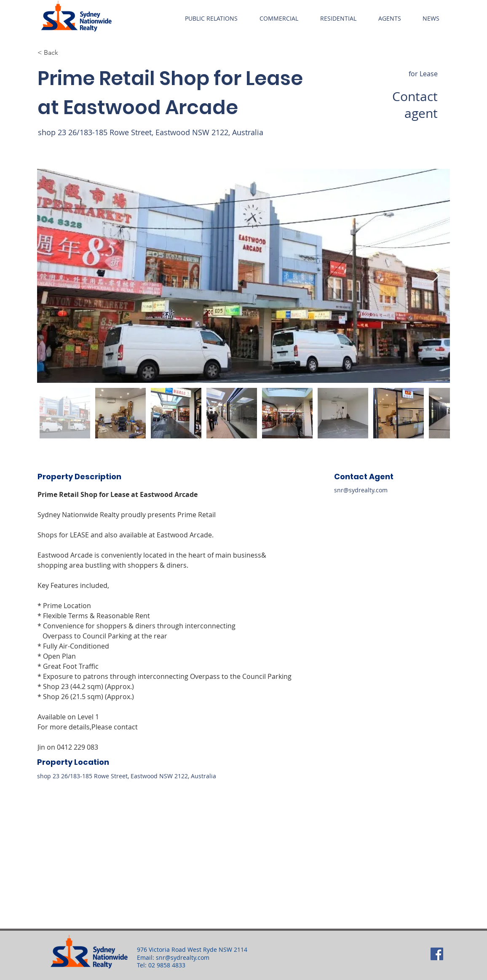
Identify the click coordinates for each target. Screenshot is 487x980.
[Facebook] (437, 954)
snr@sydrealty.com (361, 490)
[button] (211, 19)
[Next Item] (435, 276)
